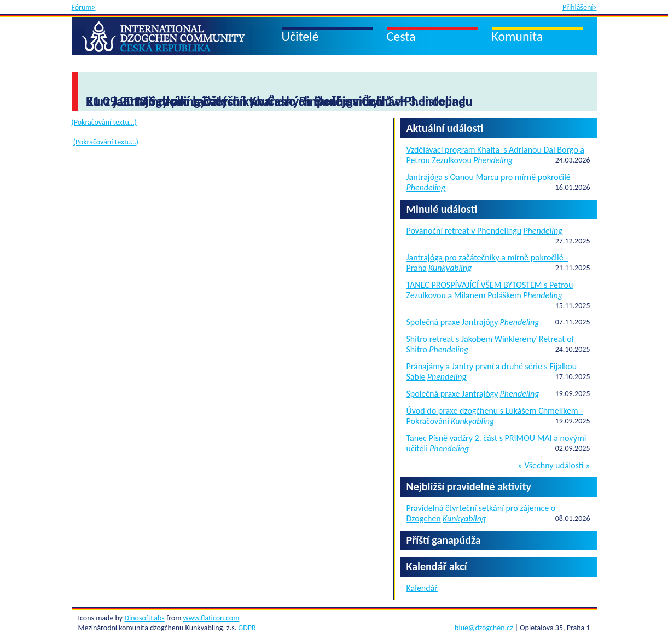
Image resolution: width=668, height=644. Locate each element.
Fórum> (84, 7)
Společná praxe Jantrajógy (452, 322)
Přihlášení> (580, 7)
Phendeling (493, 160)
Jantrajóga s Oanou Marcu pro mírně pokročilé (489, 177)
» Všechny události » (554, 466)
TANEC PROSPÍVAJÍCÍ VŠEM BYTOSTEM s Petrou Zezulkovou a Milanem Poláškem (490, 290)
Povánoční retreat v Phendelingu (464, 231)
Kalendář (422, 588)
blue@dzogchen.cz (484, 628)
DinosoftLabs (144, 618)
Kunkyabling (450, 268)
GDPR (248, 628)
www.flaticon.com (211, 618)
